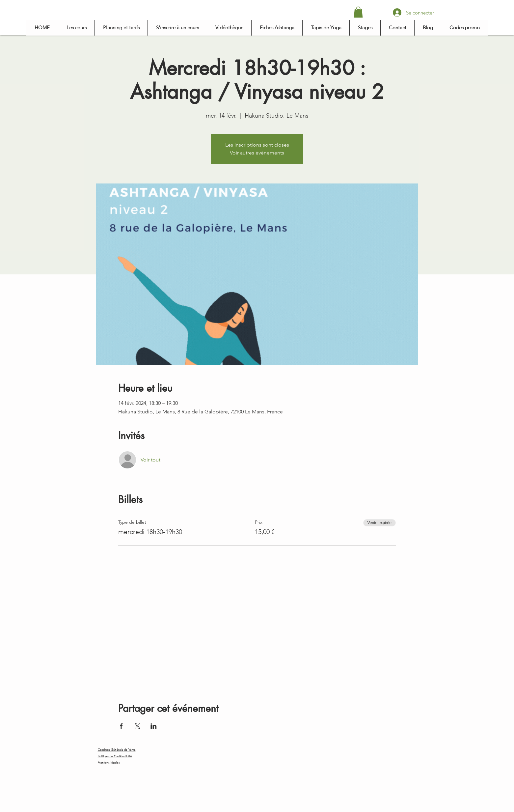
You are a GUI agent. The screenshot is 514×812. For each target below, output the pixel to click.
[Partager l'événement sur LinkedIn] (154, 726)
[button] (358, 12)
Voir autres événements (257, 153)
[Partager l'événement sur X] (137, 726)
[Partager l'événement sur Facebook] (121, 726)
